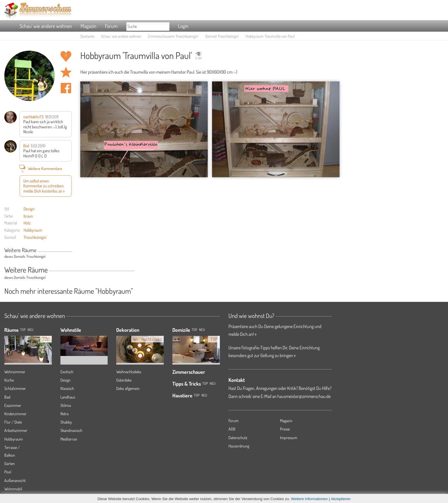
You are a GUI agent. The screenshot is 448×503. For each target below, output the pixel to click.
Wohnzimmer (15, 372)
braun (28, 216)
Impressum (289, 438)
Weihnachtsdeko (129, 372)
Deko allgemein (128, 388)
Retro (65, 414)
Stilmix (66, 405)
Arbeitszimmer (16, 430)
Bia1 (26, 146)
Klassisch (67, 388)
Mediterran (69, 439)
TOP (23, 330)
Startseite (87, 36)
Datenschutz (238, 438)
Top (194, 330)
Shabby (66, 422)
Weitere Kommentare (41, 168)
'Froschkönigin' (35, 237)
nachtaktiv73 (33, 117)
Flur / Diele (13, 422)
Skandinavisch (71, 430)
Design (29, 209)
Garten (9, 463)
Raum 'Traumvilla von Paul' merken (66, 72)
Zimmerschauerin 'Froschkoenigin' (173, 36)
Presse (285, 429)
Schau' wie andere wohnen (46, 26)
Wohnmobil (13, 489)
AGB (232, 429)
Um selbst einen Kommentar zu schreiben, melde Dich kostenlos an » (44, 186)
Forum (111, 26)
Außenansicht (15, 480)
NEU (30, 330)
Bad (7, 397)
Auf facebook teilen (66, 88)
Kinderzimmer (15, 414)
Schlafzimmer (15, 388)
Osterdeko (124, 380)
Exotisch (67, 372)
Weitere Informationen (309, 499)
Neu (202, 330)
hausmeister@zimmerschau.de (304, 396)
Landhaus (68, 397)
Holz (27, 223)
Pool (8, 472)
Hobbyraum (33, 230)
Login (183, 26)
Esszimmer (13, 405)
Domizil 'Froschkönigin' (222, 36)
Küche (9, 380)
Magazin (88, 26)
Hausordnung (239, 446)
